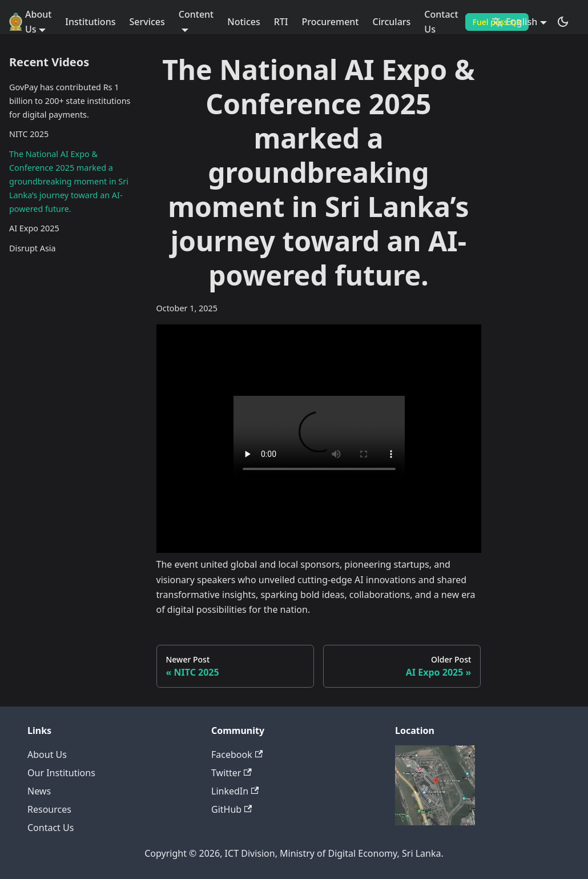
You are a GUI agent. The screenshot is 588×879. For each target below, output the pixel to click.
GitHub (231, 809)
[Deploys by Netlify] (435, 822)
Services (147, 22)
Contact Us (441, 22)
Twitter (231, 773)
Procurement (331, 22)
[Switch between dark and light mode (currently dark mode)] (563, 22)
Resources (49, 809)
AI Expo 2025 (34, 228)
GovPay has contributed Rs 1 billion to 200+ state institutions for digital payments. (70, 101)
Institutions (90, 22)
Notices (243, 22)
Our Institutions (61, 773)
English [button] (514, 22)
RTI (281, 22)
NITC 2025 (29, 134)
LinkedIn (235, 791)
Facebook (237, 754)
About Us (47, 754)
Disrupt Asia (33, 248)
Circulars (392, 22)
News (39, 791)
